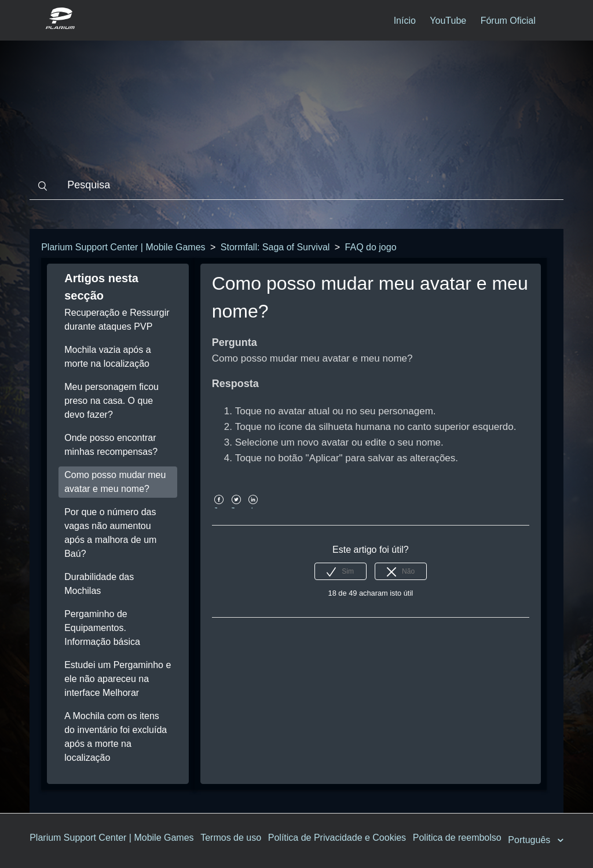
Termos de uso (231, 838)
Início (405, 21)
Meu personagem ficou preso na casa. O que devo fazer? (111, 401)
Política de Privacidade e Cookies (337, 838)
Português (530, 840)
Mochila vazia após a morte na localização (107, 357)
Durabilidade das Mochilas (99, 584)
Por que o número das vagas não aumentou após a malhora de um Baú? (110, 533)
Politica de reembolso (457, 838)
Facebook (219, 508)
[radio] (341, 571)
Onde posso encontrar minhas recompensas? (111, 445)
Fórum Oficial (508, 21)
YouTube (448, 21)
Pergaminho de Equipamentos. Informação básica (102, 628)
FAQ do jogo (371, 247)
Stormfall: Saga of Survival (275, 247)
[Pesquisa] (296, 185)
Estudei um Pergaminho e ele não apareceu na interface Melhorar (118, 679)
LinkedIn (253, 508)
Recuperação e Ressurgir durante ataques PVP (117, 320)
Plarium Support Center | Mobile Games (123, 247)
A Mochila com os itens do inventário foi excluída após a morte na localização (116, 737)
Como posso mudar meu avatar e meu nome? (115, 482)
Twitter (236, 508)
